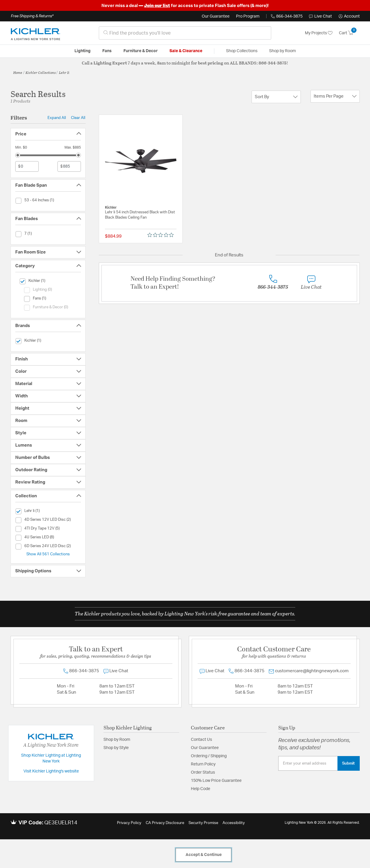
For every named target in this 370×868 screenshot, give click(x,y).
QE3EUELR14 (61, 823)
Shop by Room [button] (282, 51)
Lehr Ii (64, 72)
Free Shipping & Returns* (32, 16)
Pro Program (248, 16)
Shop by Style (116, 748)
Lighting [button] (83, 51)
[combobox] (185, 33)
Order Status (203, 772)
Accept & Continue (204, 855)
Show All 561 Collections (48, 554)
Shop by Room (117, 740)
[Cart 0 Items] (349, 33)
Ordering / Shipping (209, 756)
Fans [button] (107, 51)
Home (18, 72)
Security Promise (203, 823)
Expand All (57, 118)
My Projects (319, 33)
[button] (349, 16)
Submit (348, 763)
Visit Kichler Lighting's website (51, 771)
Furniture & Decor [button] (141, 51)
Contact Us (201, 740)
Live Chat (320, 16)
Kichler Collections (41, 72)
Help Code (201, 789)
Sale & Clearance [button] (186, 51)
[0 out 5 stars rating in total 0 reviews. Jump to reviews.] (162, 235)
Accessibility (234, 823)
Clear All (78, 118)
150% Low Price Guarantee (216, 781)
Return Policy (203, 764)
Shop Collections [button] (242, 51)
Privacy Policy (129, 823)
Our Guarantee (216, 16)
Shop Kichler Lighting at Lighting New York (51, 758)
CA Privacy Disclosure (165, 823)
